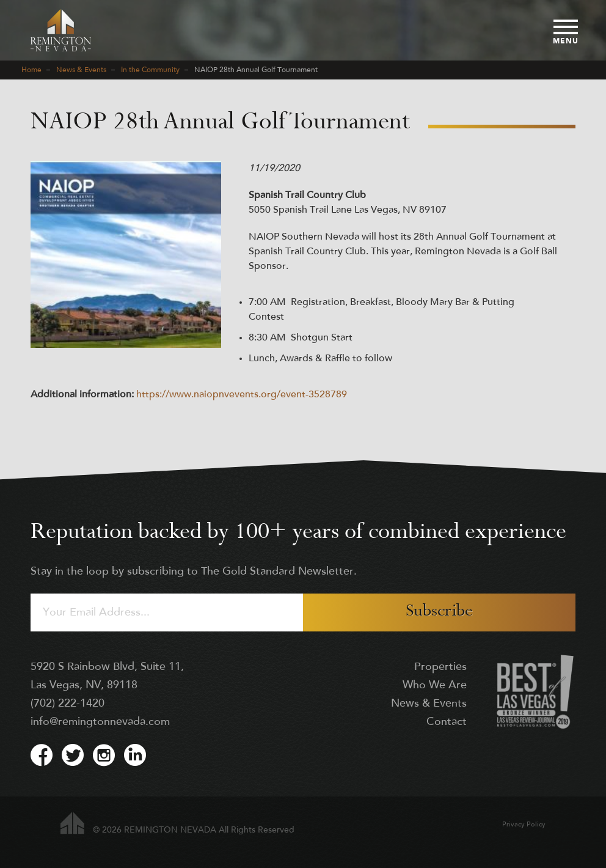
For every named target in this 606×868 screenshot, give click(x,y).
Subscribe (439, 612)
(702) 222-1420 (68, 704)
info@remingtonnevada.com (100, 722)
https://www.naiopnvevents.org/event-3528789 (242, 395)
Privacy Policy (524, 825)
